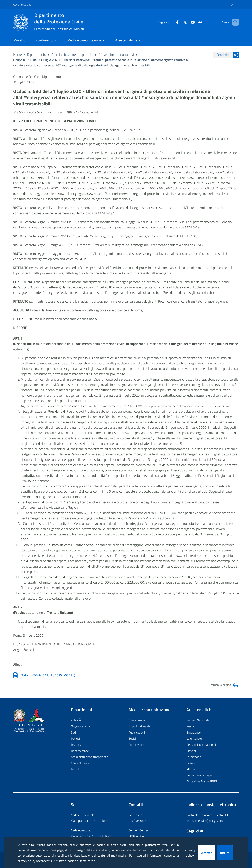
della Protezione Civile (60, 18)
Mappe (191, 769)
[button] (234, 22)
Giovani (191, 751)
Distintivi (76, 745)
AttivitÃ (76, 720)
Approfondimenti (139, 726)
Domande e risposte (199, 775)
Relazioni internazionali (201, 745)
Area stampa (137, 720)
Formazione (194, 757)
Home (17, 55)
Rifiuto (225, 853)
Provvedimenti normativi (116, 55)
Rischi (190, 726)
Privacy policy (190, 853)
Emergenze (194, 732)
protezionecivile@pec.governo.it (207, 821)
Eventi (190, 763)
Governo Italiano (22, 4)
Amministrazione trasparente (72, 55)
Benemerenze (80, 751)
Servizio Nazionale (198, 720)
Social (132, 738)
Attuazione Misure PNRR (202, 781)
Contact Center (81, 763)
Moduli (75, 769)
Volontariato (194, 738)
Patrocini (76, 738)
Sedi (74, 732)
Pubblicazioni (137, 732)
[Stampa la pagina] (236, 685)
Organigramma (80, 726)
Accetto (207, 853)
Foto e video (136, 745)
